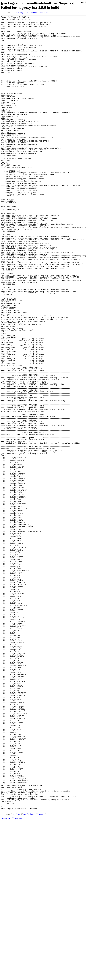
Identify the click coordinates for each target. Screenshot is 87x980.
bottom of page (18, 13)
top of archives (32, 13)
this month (44, 13)
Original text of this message (12, 976)
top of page (16, 972)
